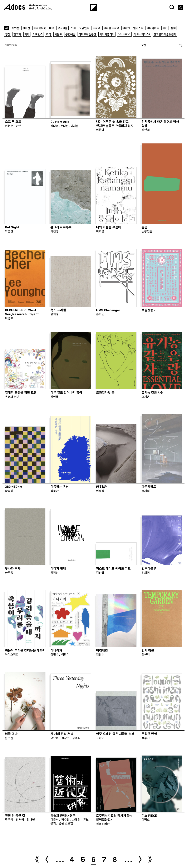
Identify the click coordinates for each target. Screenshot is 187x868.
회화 (27, 34)
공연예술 (70, 34)
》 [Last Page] (152, 859)
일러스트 (138, 28)
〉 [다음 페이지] (140, 859)
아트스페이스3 (142, 34)
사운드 (58, 34)
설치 (173, 28)
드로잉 (96, 28)
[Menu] (93, 8)
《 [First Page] (35, 859)
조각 (49, 34)
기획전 (26, 28)
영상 (8, 34)
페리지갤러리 (107, 34)
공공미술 (63, 28)
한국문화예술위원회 (165, 34)
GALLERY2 (124, 34)
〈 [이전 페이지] (47, 859)
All (7, 28)
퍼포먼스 (38, 34)
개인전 (15, 28)
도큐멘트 (84, 28)
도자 (73, 28)
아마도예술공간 (87, 34)
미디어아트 (153, 28)
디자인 (126, 28)
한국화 (17, 34)
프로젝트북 (40, 28)
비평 (52, 28)
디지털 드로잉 (111, 28)
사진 (165, 28)
